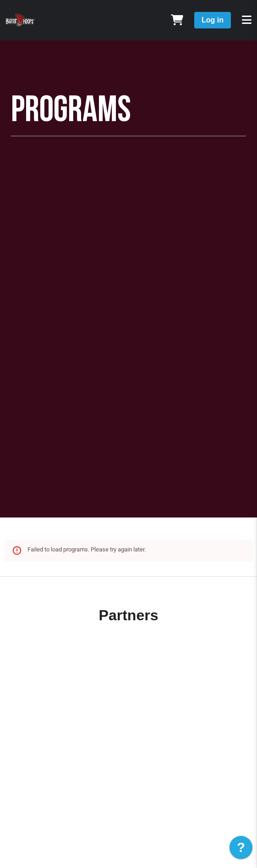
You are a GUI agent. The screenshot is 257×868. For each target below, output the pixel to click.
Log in (213, 20)
